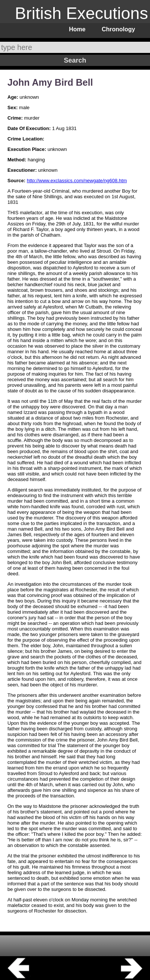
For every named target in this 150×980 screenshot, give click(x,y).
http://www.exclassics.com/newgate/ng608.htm (77, 181)
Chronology (118, 29)
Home (77, 29)
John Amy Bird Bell (50, 82)
